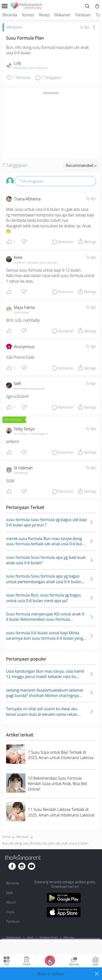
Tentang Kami (13, 937)
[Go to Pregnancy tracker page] (50, 960)
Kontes (28, 15)
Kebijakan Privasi (49, 937)
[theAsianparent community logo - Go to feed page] (26, 7)
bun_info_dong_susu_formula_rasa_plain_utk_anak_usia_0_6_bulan (45, 843)
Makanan (63, 15)
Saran (30, 937)
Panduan (83, 15)
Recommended (81, 165)
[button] (51, 974)
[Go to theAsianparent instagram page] (22, 866)
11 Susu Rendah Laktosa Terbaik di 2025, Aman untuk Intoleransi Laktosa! (61, 812)
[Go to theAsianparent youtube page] (31, 866)
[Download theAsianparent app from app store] (64, 913)
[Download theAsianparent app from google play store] (64, 899)
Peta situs (69, 937)
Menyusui (14, 27)
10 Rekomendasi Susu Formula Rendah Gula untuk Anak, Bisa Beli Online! (58, 784)
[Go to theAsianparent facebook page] (12, 866)
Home (6, 837)
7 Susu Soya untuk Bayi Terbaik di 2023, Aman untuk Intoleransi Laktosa (61, 755)
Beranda (10, 15)
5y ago (91, 198)
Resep (44, 15)
